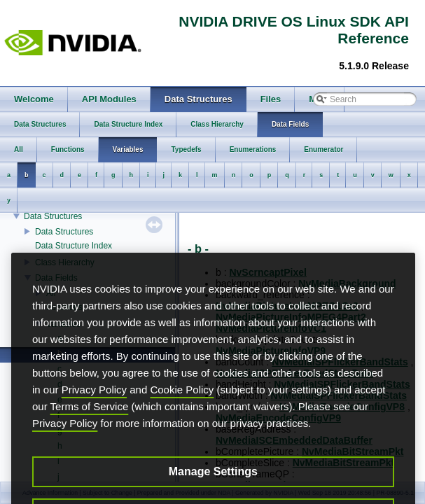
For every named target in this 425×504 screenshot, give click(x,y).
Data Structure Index (74, 246)
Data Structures (53, 216)
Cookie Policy (182, 411)
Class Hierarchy (65, 262)
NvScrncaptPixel (268, 272)
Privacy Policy (94, 411)
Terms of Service (90, 427)
